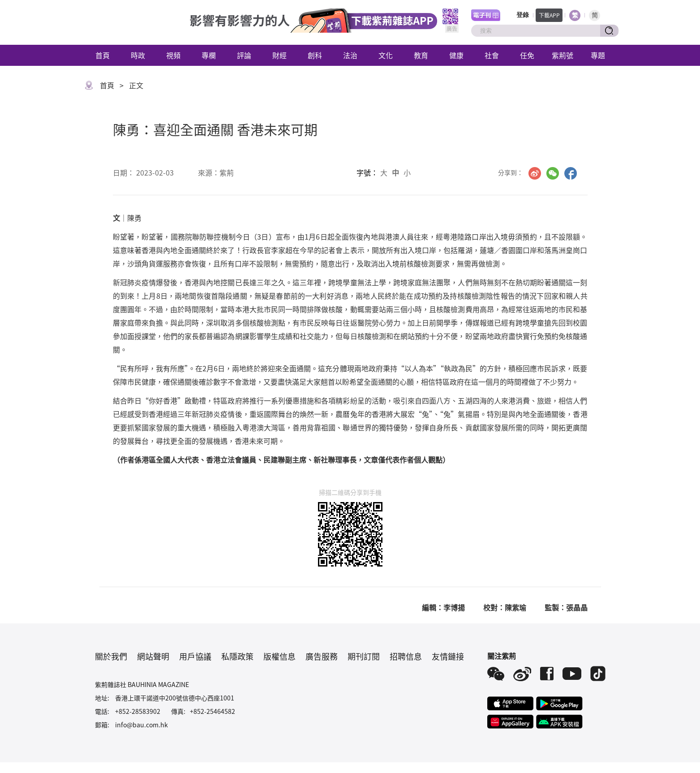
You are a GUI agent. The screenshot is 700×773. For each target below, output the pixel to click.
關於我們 (111, 656)
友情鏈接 (448, 656)
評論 (244, 55)
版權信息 (279, 656)
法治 (350, 55)
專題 (598, 55)
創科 (315, 55)
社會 (492, 55)
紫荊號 (563, 55)
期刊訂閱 (364, 656)
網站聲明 (153, 656)
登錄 (523, 15)
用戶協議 (195, 656)
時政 (138, 55)
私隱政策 (237, 656)
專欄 (209, 55)
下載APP (549, 15)
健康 (456, 55)
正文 (136, 85)
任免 (527, 55)
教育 (421, 55)
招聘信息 (406, 656)
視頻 (173, 55)
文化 (386, 55)
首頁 (103, 55)
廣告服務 (322, 656)
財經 (279, 55)
